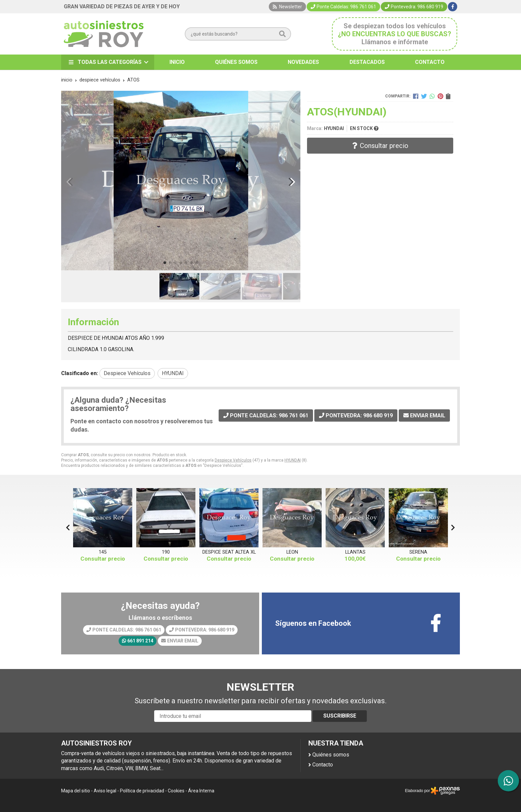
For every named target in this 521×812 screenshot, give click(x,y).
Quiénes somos (331, 755)
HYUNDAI (293, 460)
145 (103, 552)
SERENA (418, 552)
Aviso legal (105, 791)
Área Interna (201, 791)
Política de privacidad (142, 791)
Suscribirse (340, 716)
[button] (165, 263)
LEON (292, 552)
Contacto (323, 765)
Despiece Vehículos (233, 460)
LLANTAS (355, 552)
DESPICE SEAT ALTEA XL (229, 552)
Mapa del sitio (76, 791)
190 (166, 552)
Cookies (176, 791)
